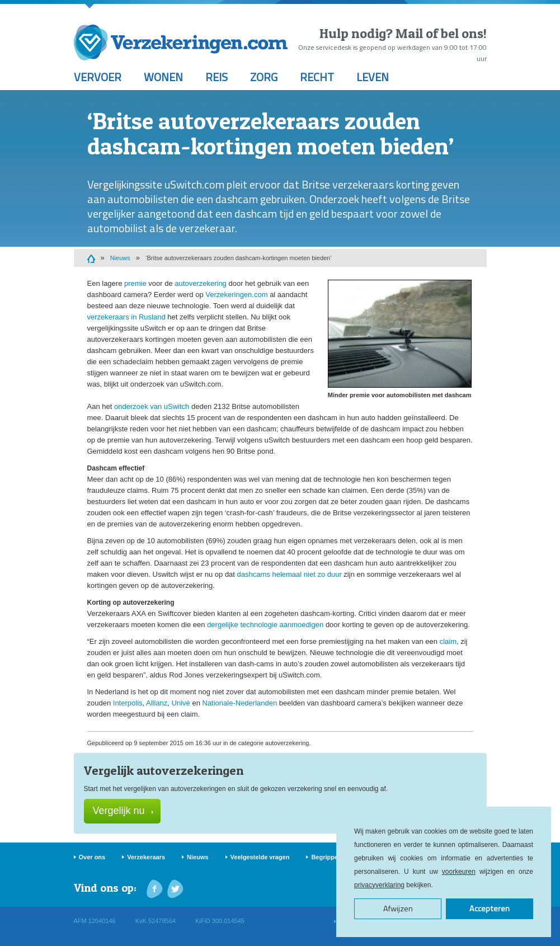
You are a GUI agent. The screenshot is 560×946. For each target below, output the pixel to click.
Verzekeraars (146, 857)
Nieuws (120, 258)
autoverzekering (201, 283)
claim (448, 641)
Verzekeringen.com (236, 295)
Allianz (157, 703)
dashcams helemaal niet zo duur (290, 574)
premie (135, 283)
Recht (317, 77)
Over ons (92, 857)
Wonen (163, 77)
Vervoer (98, 77)
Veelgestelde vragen (260, 857)
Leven (373, 77)
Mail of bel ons (439, 33)
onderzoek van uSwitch (152, 406)
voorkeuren (459, 872)
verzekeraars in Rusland (126, 317)
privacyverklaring (379, 885)
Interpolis (128, 703)
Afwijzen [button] (398, 909)
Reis (217, 77)
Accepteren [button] (490, 909)
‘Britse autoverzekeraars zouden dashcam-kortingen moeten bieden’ (239, 258)
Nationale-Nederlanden (240, 703)
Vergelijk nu (123, 811)
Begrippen (326, 857)
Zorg (264, 77)
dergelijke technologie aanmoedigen (265, 625)
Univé (181, 703)
